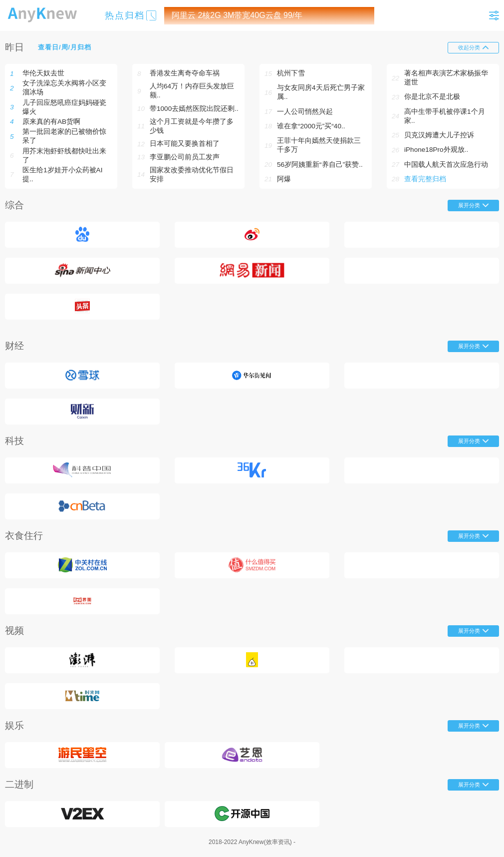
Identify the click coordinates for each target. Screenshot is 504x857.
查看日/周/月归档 (65, 47)
